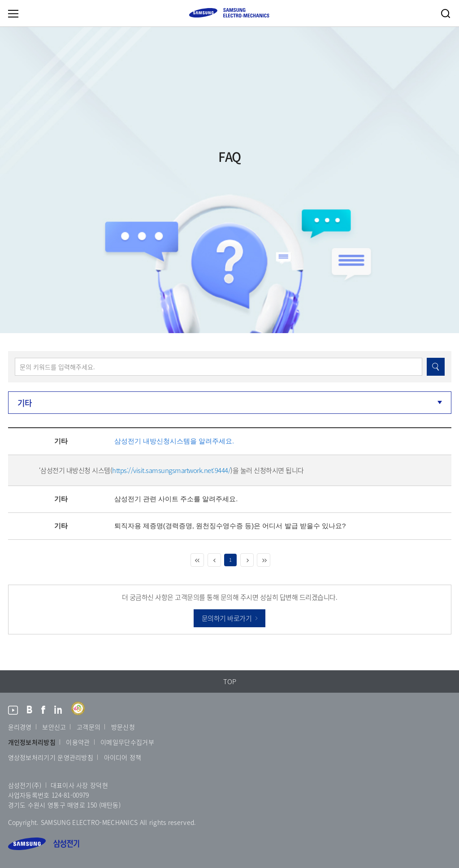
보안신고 (54, 727)
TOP (230, 681)
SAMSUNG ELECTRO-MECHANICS (229, 13)
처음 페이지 (197, 560)
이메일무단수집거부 (127, 742)
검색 (446, 13)
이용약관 (78, 742)
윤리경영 (20, 727)
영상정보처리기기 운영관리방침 (51, 757)
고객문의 (89, 727)
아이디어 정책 (123, 757)
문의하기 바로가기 (227, 618)
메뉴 (13, 13)
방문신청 (123, 727)
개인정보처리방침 (32, 742)
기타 (25, 403)
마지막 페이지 (264, 560)
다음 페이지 (247, 560)
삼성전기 (44, 844)
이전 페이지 (214, 560)
